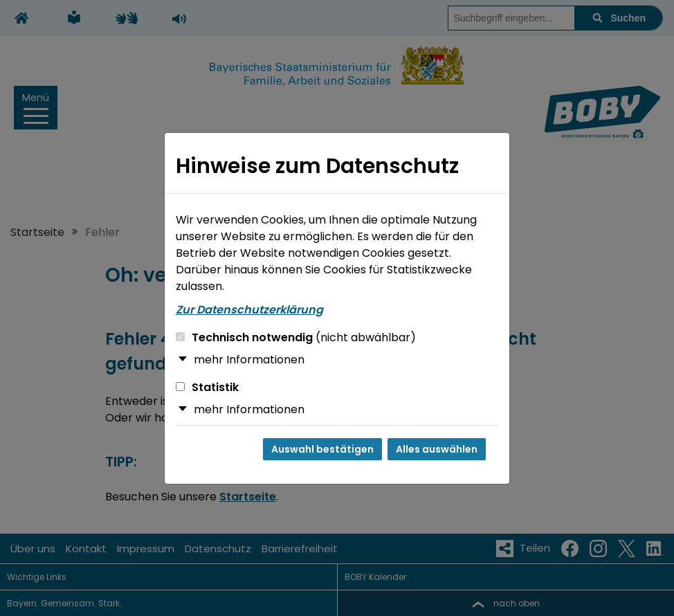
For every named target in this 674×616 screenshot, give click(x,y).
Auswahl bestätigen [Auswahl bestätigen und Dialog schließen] (322, 449)
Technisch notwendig (296, 337)
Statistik (207, 387)
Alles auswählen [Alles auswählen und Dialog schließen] (437, 449)
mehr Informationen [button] (249, 360)
